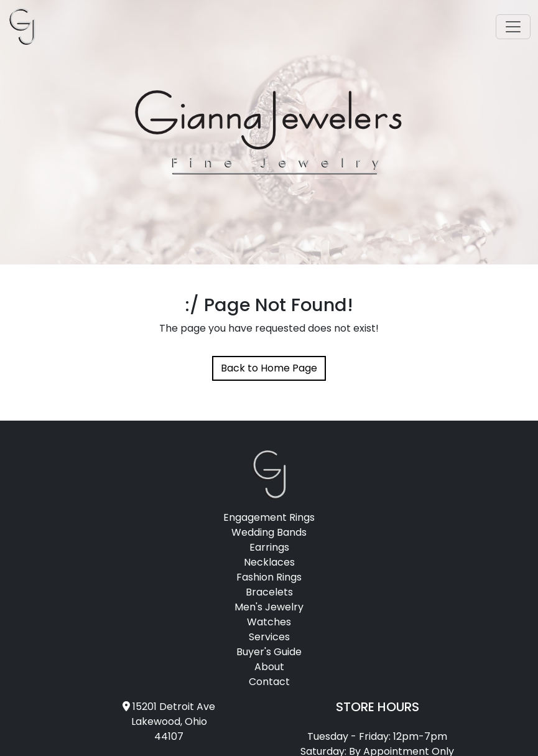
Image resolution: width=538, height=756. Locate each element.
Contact (269, 682)
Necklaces (269, 562)
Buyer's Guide (269, 652)
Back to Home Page (269, 368)
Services (269, 637)
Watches (269, 622)
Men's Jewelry (269, 607)
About (269, 667)
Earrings (269, 547)
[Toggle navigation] (513, 27)
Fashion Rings (269, 577)
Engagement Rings (269, 517)
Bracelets (269, 592)
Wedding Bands (269, 532)
